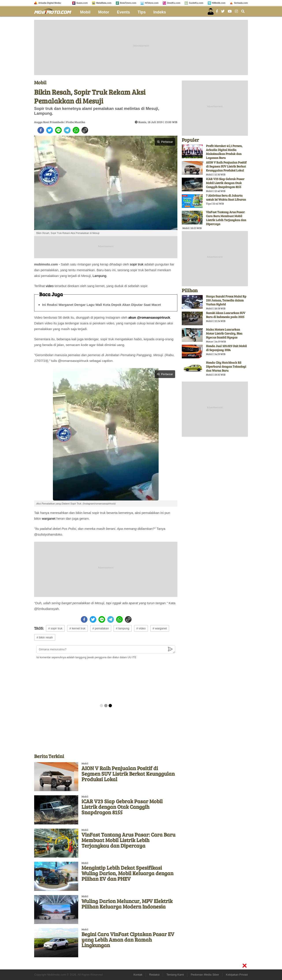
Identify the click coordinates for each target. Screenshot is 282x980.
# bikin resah (45, 637)
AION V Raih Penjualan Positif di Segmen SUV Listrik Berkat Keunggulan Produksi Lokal (128, 774)
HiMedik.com (219, 3)
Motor (104, 12)
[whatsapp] (76, 130)
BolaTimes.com (128, 3)
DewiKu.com (174, 3)
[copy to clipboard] (85, 130)
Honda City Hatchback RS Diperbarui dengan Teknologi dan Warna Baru (226, 366)
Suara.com (82, 3)
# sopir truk (55, 628)
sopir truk (137, 264)
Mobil (85, 12)
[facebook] (41, 130)
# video (141, 628)
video (50, 286)
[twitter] (50, 130)
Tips (142, 12)
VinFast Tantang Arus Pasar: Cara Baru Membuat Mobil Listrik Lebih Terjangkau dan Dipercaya (128, 840)
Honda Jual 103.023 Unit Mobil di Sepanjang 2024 (226, 348)
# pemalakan (101, 628)
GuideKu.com (196, 3)
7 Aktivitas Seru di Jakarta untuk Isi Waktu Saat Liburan (226, 197)
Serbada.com (241, 3)
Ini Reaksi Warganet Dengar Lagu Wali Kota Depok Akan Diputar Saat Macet (101, 305)
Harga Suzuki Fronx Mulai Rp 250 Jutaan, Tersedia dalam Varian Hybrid (226, 300)
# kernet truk (77, 628)
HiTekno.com (152, 3)
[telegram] (67, 130)
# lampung (123, 628)
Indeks (160, 12)
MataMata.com (104, 3)
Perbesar (165, 142)
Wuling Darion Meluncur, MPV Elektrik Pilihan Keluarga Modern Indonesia (127, 904)
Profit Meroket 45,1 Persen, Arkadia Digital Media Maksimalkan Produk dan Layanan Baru (224, 152)
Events (123, 12)
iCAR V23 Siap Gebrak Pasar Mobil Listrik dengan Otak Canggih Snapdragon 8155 (122, 807)
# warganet (160, 628)
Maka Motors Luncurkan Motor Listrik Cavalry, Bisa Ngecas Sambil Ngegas (224, 333)
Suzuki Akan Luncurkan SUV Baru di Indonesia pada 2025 (226, 315)
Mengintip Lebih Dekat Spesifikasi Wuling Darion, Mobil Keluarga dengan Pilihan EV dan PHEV (127, 873)
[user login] (211, 11)
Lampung (99, 276)
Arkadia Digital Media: (50, 3)
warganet (49, 518)
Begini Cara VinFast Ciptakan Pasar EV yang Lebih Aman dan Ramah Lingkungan (128, 940)
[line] (58, 130)
